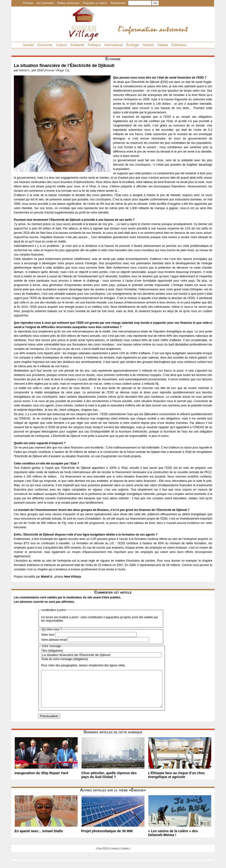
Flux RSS (102, 856)
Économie (45, 45)
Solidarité (77, 45)
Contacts (114, 856)
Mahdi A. (25, 70)
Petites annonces (68, 3)
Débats (163, 45)
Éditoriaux (179, 45)
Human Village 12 (57, 70)
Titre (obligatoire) (52, 651)
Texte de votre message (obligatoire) (65, 659)
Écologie (133, 45)
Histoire (148, 45)
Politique (94, 45)
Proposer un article (95, 3)
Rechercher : (119, 3)
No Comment (45, 3)
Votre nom (48, 635)
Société (28, 45)
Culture (61, 45)
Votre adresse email (54, 640)
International (113, 45)
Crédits (125, 856)
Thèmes (28, 3)
